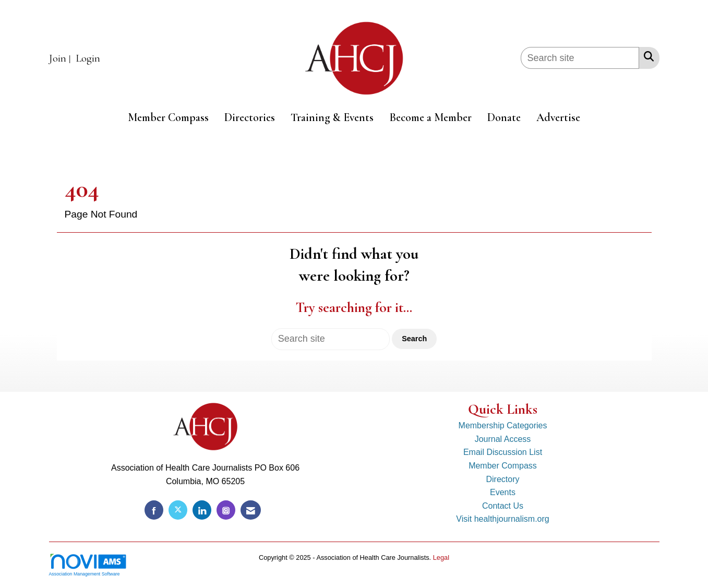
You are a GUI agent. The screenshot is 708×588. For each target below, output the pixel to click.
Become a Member (430, 117)
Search (414, 339)
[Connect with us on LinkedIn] (202, 510)
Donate (504, 117)
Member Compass (168, 117)
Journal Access (503, 439)
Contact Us (503, 506)
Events (503, 492)
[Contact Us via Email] (251, 510)
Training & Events (332, 117)
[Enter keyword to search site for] (580, 58)
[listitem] (61, 59)
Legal (441, 557)
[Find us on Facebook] (154, 510)
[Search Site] (647, 56)
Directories (250, 117)
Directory (502, 479)
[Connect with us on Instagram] (226, 510)
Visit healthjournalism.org (502, 519)
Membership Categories (503, 425)
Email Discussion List (503, 452)
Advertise (558, 117)
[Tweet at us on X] (178, 510)
